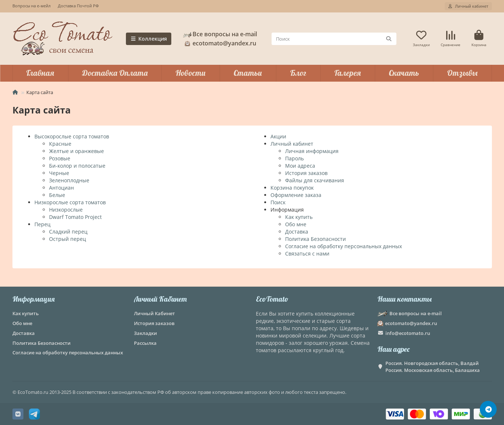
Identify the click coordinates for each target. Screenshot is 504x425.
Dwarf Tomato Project (75, 217)
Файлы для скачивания (315, 180)
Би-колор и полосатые (77, 166)
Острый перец (68, 239)
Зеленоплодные (69, 180)
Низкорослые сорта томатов (70, 202)
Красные (60, 144)
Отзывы (462, 73)
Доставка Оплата (115, 73)
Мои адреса (300, 166)
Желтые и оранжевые (76, 151)
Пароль (294, 158)
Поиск (278, 202)
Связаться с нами (307, 253)
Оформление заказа (296, 195)
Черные (59, 173)
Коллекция (149, 39)
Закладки (145, 333)
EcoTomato (272, 299)
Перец (42, 224)
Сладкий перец (68, 232)
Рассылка (145, 343)
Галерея (348, 73)
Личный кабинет (292, 144)
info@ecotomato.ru (408, 333)
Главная (40, 73)
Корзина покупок (292, 188)
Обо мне (296, 224)
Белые (57, 195)
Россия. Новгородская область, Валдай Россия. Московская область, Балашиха (433, 367)
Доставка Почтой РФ (78, 6)
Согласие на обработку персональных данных (344, 246)
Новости (191, 73)
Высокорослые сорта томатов (72, 136)
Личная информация (312, 151)
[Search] (334, 39)
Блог (298, 73)
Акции (278, 136)
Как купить (299, 217)
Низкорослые (66, 210)
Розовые (60, 158)
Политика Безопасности (316, 239)
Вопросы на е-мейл (31, 6)
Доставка (297, 232)
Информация (33, 299)
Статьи (248, 73)
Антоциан (61, 188)
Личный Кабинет (160, 299)
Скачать (404, 73)
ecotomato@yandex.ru (219, 43)
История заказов (306, 173)
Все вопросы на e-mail (220, 34)
